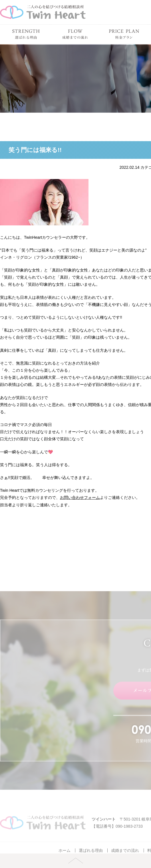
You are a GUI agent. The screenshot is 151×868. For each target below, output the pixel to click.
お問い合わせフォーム (80, 497)
